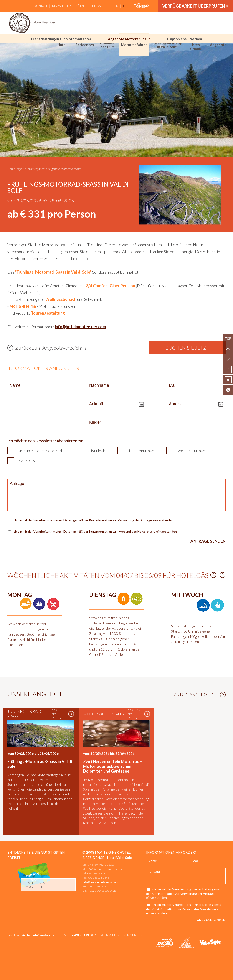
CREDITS (90, 935)
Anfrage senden (208, 541)
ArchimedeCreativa (36, 935)
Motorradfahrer (134, 45)
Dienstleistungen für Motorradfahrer (61, 39)
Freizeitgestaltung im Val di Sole (167, 45)
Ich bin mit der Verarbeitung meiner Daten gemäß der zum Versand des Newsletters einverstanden (95, 531)
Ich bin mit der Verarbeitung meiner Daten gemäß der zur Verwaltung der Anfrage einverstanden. (94, 520)
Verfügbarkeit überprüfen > (195, 6)
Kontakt (41, 6)
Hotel (62, 45)
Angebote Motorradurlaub (129, 39)
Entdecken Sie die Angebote (41, 885)
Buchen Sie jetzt (187, 348)
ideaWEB (75, 935)
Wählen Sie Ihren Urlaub (195, 45)
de (125, 6)
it (109, 6)
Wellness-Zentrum (108, 45)
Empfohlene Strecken (185, 39)
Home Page (15, 169)
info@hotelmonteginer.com (80, 327)
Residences (85, 45)
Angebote (218, 45)
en (116, 6)
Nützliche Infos (88, 6)
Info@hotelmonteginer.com (100, 882)
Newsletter (61, 6)
